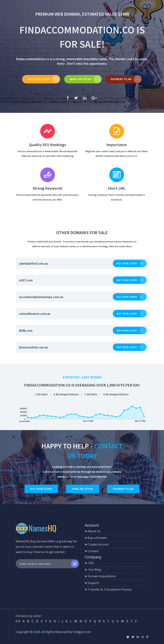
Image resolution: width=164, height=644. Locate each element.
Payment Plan (121, 79)
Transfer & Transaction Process (108, 589)
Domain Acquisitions (100, 576)
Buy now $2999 (127, 280)
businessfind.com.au (33, 347)
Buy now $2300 (127, 314)
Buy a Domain (96, 538)
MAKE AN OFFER (81, 79)
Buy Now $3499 (39, 79)
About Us (93, 531)
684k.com (26, 331)
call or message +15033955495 (88, 477)
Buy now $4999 (127, 347)
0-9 (18, 621)
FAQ (89, 563)
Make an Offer (83, 489)
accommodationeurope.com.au (41, 297)
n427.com (26, 280)
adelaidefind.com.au (33, 263)
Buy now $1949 (127, 330)
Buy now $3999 (127, 263)
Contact (92, 551)
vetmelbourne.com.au (35, 314)
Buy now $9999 (127, 297)
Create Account (97, 544)
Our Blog (93, 570)
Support (92, 583)
